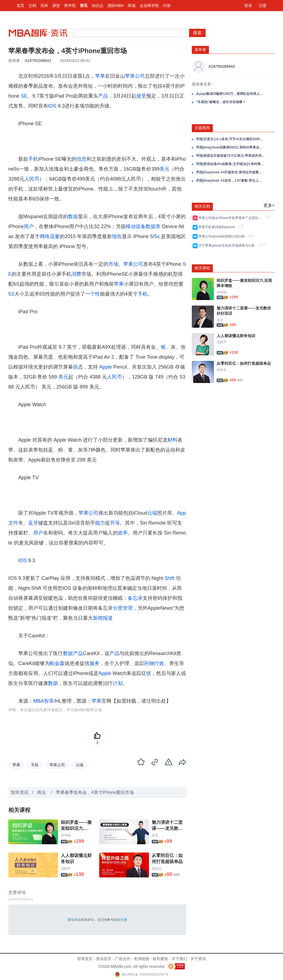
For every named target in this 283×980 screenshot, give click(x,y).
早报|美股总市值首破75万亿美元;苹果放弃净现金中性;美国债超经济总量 (230, 156)
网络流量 (50, 236)
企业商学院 (149, 6)
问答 (167, 6)
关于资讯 (198, 959)
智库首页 (85, 959)
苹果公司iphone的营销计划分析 (223, 236)
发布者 (200, 49)
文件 (13, 523)
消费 (76, 274)
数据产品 (73, 653)
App (182, 513)
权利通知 (160, 959)
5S (11, 294)
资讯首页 (104, 959)
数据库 (153, 226)
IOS (23, 561)
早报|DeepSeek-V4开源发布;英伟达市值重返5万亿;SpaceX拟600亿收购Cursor (230, 172)
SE (24, 96)
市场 (113, 264)
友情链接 (141, 959)
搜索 (197, 33)
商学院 (70, 6)
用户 (29, 226)
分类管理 (123, 608)
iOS (52, 106)
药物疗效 (154, 663)
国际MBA (116, 6)
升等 (115, 523)
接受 (141, 96)
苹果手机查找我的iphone (218, 227)
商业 (42, 792)
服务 (95, 663)
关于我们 (179, 959)
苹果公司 (135, 76)
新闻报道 (103, 618)
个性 (95, 294)
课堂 (56, 6)
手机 (33, 159)
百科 (44, 6)
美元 (164, 169)
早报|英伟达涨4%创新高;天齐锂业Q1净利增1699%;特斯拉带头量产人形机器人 (230, 164)
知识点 (98, 6)
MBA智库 (44, 701)
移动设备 (136, 226)
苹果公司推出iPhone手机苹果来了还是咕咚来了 (231, 218)
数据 (73, 217)
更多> (269, 205)
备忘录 (135, 598)
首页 (20, 6)
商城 (132, 6)
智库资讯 (20, 792)
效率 (123, 533)
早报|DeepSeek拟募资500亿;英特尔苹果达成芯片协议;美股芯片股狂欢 (230, 147)
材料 (172, 440)
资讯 (84, 6)
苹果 (100, 76)
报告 (117, 236)
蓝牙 (33, 523)
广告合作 (123, 959)
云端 (152, 513)
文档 (32, 6)
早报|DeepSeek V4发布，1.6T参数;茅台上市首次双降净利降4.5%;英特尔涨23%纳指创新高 (230, 181)
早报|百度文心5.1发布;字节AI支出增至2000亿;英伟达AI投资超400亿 (230, 139)
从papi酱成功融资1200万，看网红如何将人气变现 (230, 94)
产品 (103, 96)
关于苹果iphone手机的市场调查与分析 (228, 246)
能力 (100, 523)
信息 (82, 159)
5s (157, 236)
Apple (106, 367)
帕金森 (57, 663)
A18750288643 (38, 61)
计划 (118, 683)
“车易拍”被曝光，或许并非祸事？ (221, 102)
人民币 (32, 179)
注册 (263, 6)
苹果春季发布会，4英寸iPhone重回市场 (95, 792)
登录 (248, 6)
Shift (169, 578)
